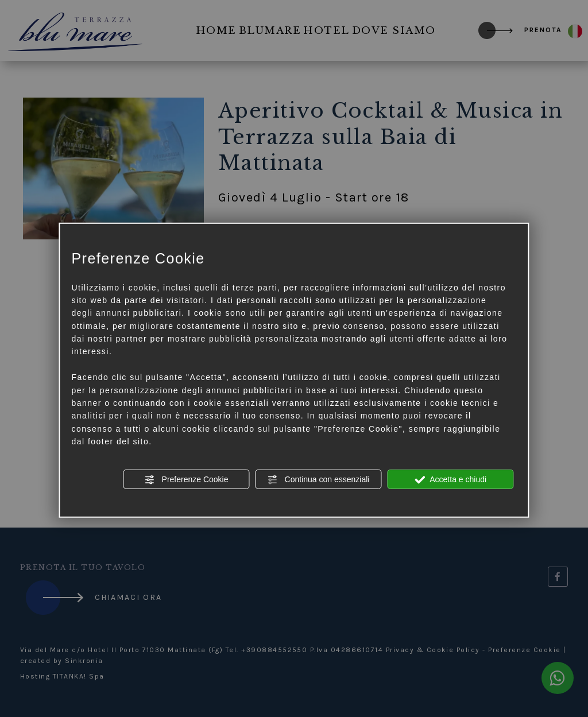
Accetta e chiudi (450, 479)
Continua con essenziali (319, 479)
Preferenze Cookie (187, 479)
